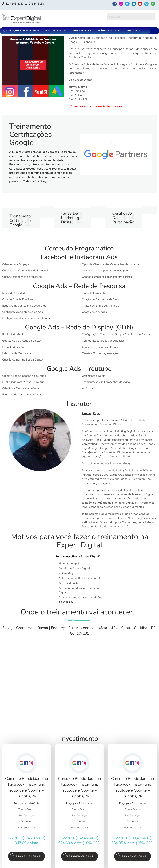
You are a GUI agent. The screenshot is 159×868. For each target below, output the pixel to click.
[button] (21, 31)
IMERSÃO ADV (133, 31)
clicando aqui (67, 604)
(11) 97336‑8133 (37, 4)
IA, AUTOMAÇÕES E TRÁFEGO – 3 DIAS (21, 31)
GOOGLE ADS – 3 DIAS (56, 31)
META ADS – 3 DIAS (82, 31)
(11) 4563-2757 (14, 4)
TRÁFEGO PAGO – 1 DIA (109, 31)
